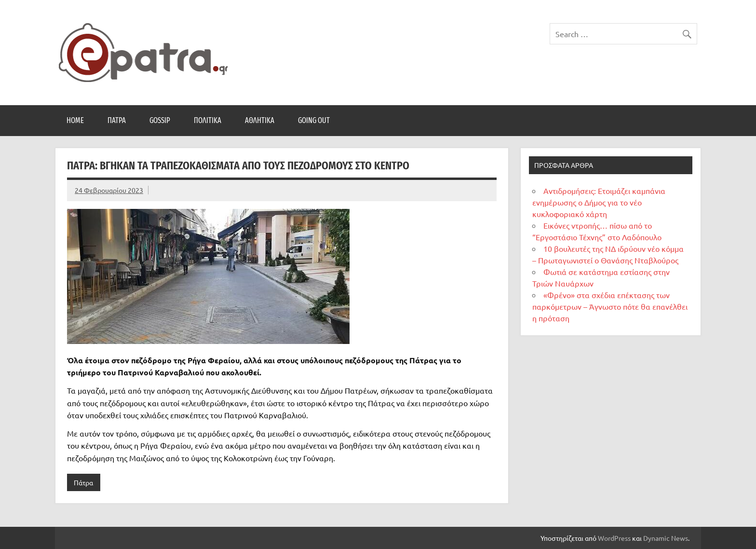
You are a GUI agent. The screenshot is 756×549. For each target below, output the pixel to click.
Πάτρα (117, 120)
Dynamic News (666, 538)
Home (75, 120)
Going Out (314, 120)
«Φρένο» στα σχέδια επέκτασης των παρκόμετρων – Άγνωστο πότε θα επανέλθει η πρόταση (610, 306)
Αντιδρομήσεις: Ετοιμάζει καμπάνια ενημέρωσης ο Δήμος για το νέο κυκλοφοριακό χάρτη (599, 202)
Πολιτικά (208, 120)
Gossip (160, 120)
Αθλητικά (260, 120)
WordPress (614, 538)
